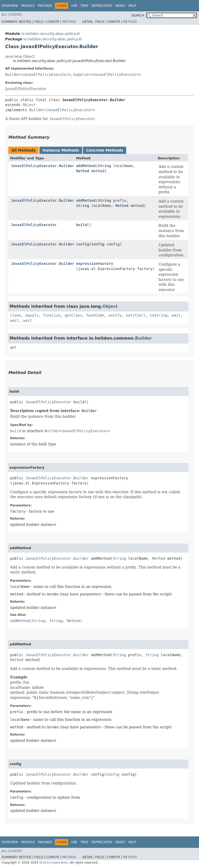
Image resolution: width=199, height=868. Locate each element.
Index (120, 6)
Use (74, 6)
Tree (84, 6)
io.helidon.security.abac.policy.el (50, 34)
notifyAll (136, 315)
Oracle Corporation (54, 863)
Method (69, 22)
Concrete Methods (105, 150)
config (83, 244)
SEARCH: (138, 16)
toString (159, 315)
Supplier (82, 74)
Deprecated (102, 6)
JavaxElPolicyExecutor (45, 74)
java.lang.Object (20, 56)
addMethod (86, 166)
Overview (10, 6)
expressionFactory (94, 264)
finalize (51, 315)
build (81, 225)
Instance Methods (61, 150)
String (105, 166)
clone (16, 315)
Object (29, 105)
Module (28, 6)
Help (132, 6)
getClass (73, 315)
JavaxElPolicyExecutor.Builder (42, 166)
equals (32, 315)
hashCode (95, 315)
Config (98, 244)
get (13, 347)
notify (115, 315)
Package (45, 6)
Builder (13, 74)
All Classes (12, 14)
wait (176, 315)
